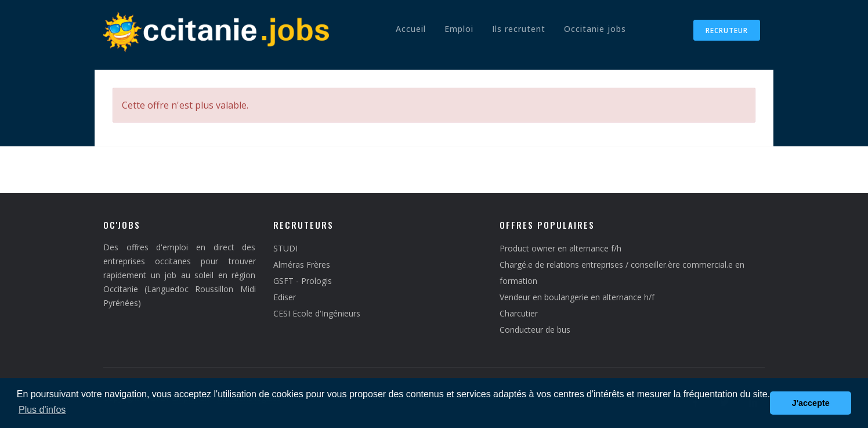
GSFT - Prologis (303, 281)
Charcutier (519, 313)
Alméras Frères (302, 265)
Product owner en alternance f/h (560, 248)
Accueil (411, 29)
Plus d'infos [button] (42, 410)
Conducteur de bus (535, 330)
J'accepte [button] (811, 403)
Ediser (285, 297)
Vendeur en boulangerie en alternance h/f (577, 297)
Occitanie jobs (595, 29)
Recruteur (727, 30)
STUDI (285, 248)
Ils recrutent (519, 29)
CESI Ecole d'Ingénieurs (317, 313)
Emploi (459, 29)
